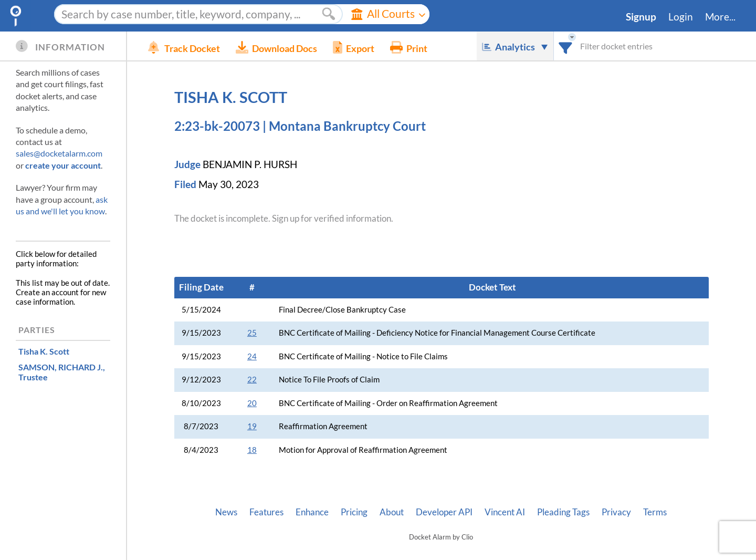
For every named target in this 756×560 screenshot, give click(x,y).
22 (252, 380)
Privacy (616, 512)
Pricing (354, 512)
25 (252, 333)
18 (252, 450)
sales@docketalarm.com (59, 153)
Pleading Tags (563, 512)
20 (252, 403)
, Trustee (62, 372)
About (392, 512)
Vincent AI (505, 512)
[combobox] (566, 46)
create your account (63, 165)
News (226, 512)
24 (252, 356)
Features (266, 512)
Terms (655, 512)
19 (252, 426)
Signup (641, 17)
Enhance (312, 512)
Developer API (444, 512)
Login (681, 17)
